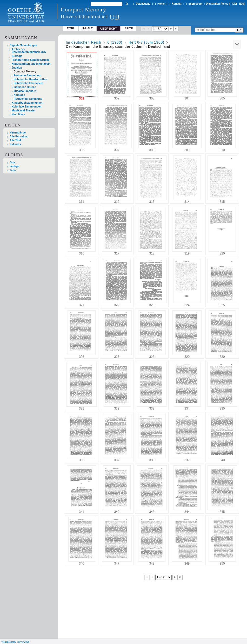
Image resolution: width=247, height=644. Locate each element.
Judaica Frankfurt (25, 91)
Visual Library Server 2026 (15, 642)
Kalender (15, 144)
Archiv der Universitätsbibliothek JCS (29, 51)
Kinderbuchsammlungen (28, 103)
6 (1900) (115, 42)
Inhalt (88, 28)
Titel (71, 28)
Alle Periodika (19, 136)
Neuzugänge (18, 133)
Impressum (195, 4)
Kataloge (19, 95)
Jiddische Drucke (25, 87)
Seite (129, 28)
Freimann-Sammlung (27, 75)
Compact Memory (25, 72)
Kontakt (176, 4)
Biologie (17, 56)
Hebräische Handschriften (31, 79)
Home (161, 4)
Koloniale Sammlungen (27, 107)
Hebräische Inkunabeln (29, 83)
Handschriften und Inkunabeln (31, 64)
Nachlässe (18, 114)
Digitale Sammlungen (23, 45)
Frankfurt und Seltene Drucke (31, 60)
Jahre (13, 170)
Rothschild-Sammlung (28, 99)
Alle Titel (15, 140)
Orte (12, 162)
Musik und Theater (24, 110)
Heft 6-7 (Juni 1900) (146, 42)
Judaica (17, 68)
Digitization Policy (217, 4)
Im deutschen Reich (83, 42)
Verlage (14, 166)
